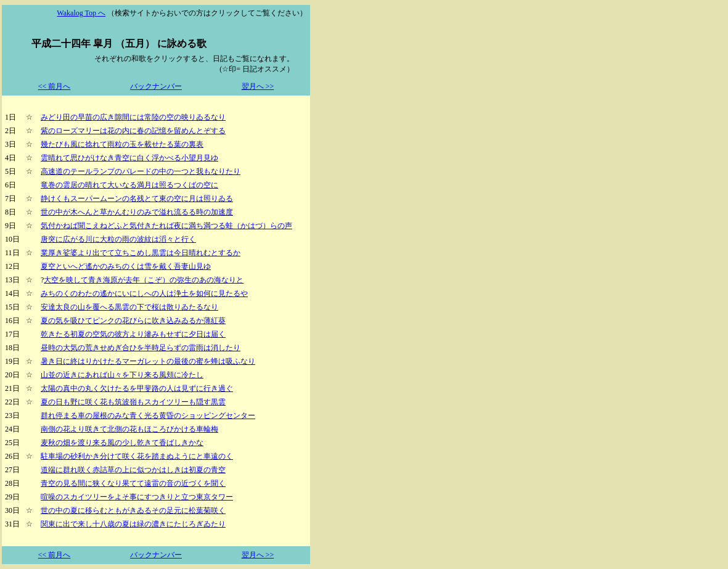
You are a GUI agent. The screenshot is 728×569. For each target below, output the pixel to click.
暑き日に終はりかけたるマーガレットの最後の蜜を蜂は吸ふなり (148, 361)
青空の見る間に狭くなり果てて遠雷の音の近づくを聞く (133, 483)
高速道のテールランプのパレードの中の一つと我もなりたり (141, 171)
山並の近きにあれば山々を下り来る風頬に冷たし (122, 375)
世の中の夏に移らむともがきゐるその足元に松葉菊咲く (133, 510)
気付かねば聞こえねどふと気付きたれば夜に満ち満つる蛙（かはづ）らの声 (166, 226)
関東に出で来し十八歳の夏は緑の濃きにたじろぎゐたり (133, 524)
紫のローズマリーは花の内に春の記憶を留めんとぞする (133, 131)
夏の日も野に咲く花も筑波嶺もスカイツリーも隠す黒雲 (133, 402)
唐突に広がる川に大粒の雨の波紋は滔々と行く (118, 239)
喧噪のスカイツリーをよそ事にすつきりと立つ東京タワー (137, 497)
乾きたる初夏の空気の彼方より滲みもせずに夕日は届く (133, 334)
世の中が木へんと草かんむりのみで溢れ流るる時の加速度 (137, 212)
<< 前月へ (55, 86)
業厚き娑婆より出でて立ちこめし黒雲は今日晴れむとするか (141, 253)
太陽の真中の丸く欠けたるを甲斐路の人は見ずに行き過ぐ (137, 388)
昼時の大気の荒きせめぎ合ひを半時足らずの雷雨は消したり (141, 348)
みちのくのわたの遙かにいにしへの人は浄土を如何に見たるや (144, 293)
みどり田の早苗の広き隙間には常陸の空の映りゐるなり (133, 117)
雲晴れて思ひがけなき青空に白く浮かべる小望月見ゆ (129, 158)
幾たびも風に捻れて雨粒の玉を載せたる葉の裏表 (122, 144)
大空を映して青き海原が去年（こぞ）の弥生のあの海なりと (144, 280)
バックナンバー (156, 86)
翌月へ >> (258, 86)
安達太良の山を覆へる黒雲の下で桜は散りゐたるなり (129, 307)
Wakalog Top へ (81, 13)
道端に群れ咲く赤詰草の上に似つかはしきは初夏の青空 (133, 470)
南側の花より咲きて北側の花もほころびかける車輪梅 (129, 429)
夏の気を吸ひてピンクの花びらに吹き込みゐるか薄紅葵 (133, 321)
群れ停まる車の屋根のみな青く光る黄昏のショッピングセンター (148, 415)
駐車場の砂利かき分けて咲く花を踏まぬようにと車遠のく (137, 456)
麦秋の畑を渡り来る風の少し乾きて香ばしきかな (122, 443)
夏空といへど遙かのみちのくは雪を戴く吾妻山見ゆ (126, 266)
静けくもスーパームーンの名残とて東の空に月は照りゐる (137, 199)
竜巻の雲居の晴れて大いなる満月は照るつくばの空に (129, 185)
